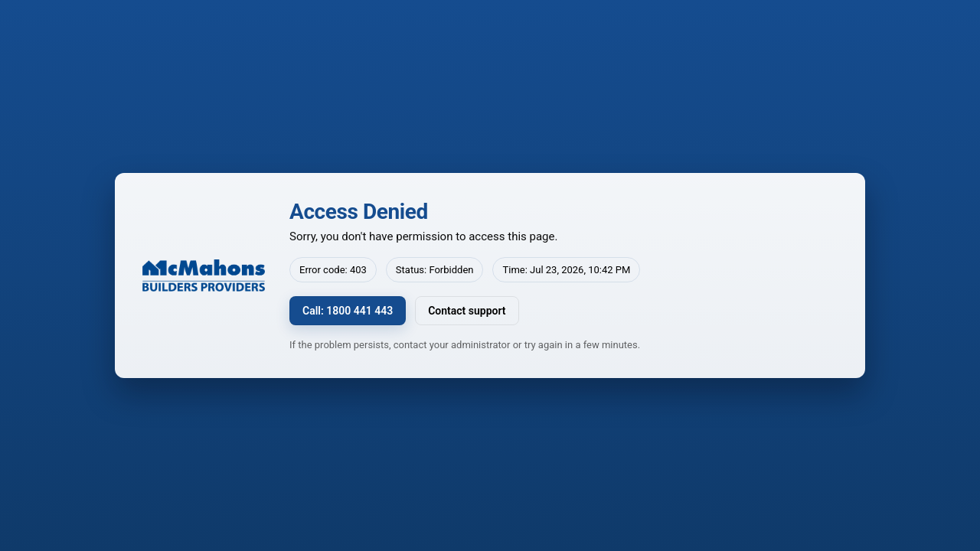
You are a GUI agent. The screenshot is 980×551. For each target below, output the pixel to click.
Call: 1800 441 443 (348, 311)
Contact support (467, 311)
